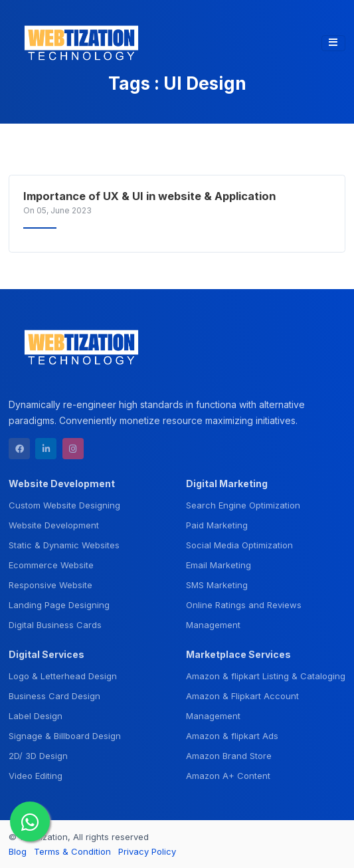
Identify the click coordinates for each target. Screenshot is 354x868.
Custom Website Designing (64, 505)
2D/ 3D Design (38, 756)
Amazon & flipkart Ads (232, 736)
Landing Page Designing (59, 605)
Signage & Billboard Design (65, 736)
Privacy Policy (147, 851)
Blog (18, 851)
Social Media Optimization (239, 545)
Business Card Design (54, 696)
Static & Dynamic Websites (64, 545)
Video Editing (36, 776)
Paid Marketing (217, 525)
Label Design (36, 716)
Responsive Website (50, 585)
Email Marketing (219, 565)
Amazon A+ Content (228, 776)
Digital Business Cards (55, 625)
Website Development (54, 525)
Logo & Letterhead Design (63, 676)
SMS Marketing (217, 585)
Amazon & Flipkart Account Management (242, 706)
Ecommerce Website (51, 565)
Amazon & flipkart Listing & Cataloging (266, 676)
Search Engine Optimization (243, 505)
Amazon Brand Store (229, 756)
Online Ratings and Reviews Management (244, 615)
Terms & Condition (72, 851)
